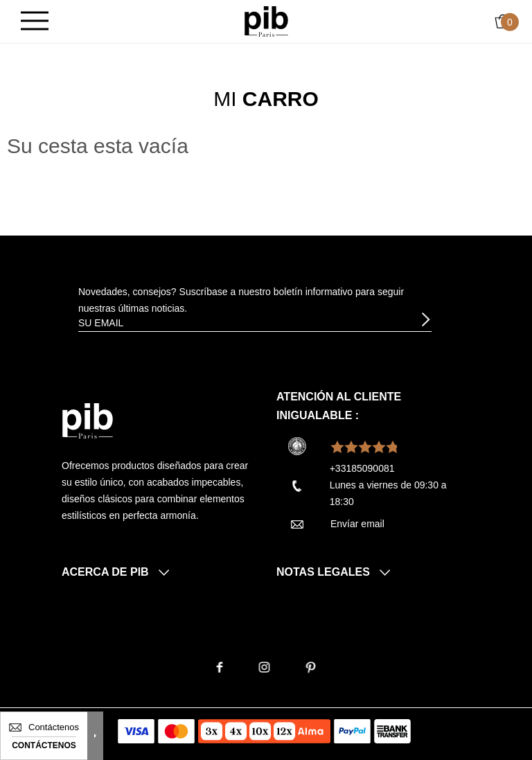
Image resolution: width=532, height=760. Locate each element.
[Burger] (35, 22)
